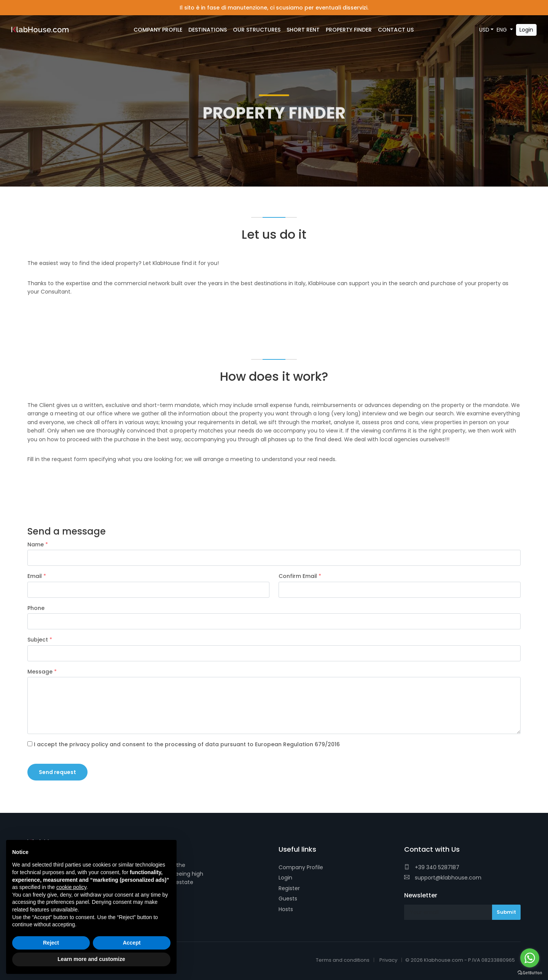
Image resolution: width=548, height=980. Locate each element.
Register (289, 888)
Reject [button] (51, 943)
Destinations (208, 30)
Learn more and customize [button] (91, 959)
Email (37, 576)
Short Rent (303, 30)
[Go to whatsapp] (530, 958)
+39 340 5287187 (432, 867)
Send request (57, 772)
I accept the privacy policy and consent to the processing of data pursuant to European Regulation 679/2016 (184, 744)
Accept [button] (132, 943)
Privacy (388, 960)
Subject (40, 640)
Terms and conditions (343, 960)
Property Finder (349, 30)
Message (42, 672)
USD (484, 30)
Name (38, 544)
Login (285, 878)
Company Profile (301, 867)
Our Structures (257, 30)
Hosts (286, 909)
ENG (503, 30)
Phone (36, 608)
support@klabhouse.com (443, 878)
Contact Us (396, 30)
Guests (288, 899)
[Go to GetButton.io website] (530, 972)
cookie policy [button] (71, 887)
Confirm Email (300, 576)
